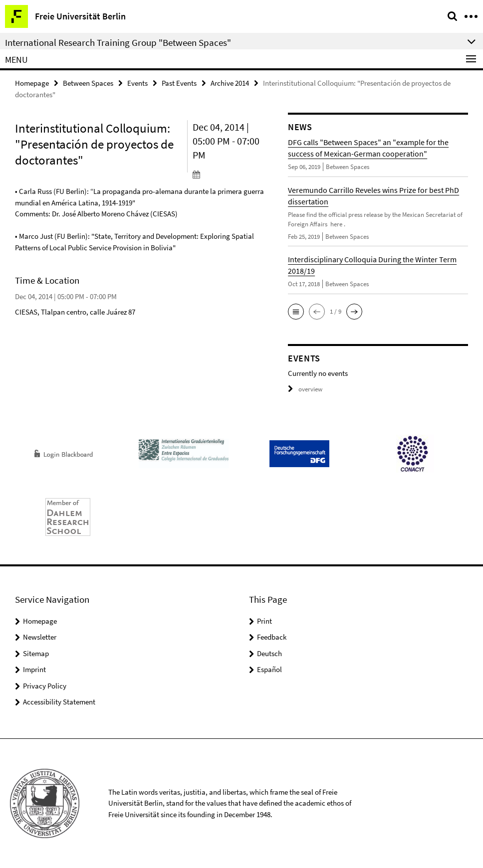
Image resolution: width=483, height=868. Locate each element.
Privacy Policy (45, 686)
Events (137, 83)
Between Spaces (88, 83)
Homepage (32, 83)
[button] (296, 312)
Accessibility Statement (59, 702)
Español (269, 669)
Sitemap (36, 653)
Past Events (179, 83)
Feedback (272, 637)
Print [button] (264, 621)
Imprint (34, 669)
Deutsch (269, 653)
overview (305, 389)
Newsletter (40, 637)
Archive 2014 (230, 83)
